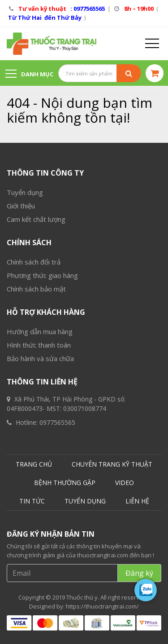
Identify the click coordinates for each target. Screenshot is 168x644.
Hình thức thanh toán (39, 345)
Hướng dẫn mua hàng (40, 331)
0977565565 (57, 422)
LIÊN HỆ (137, 501)
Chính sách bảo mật (36, 289)
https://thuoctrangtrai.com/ (102, 606)
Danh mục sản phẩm (29, 78)
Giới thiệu (21, 206)
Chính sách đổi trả (34, 262)
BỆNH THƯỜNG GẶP (65, 483)
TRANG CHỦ (34, 464)
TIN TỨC (32, 501)
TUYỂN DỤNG (85, 501)
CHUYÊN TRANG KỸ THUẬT (112, 464)
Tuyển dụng (25, 192)
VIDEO (125, 483)
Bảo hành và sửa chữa (40, 358)
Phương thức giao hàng (42, 275)
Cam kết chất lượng (36, 219)
